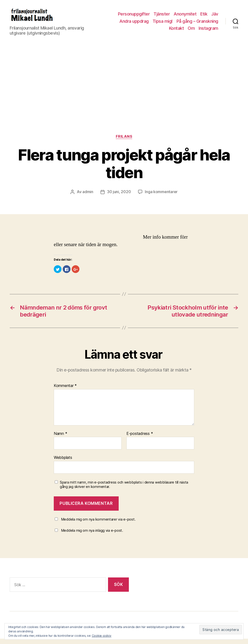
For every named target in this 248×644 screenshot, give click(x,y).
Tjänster (162, 17)
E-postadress (140, 439)
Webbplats (63, 463)
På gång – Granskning (197, 24)
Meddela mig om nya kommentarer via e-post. (98, 525)
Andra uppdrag (134, 24)
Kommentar (65, 391)
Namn (60, 439)
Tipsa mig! (163, 24)
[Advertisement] (124, 104)
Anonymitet (185, 17)
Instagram (208, 31)
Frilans (124, 142)
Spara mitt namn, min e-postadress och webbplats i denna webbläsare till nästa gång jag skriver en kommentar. (124, 490)
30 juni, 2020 (119, 197)
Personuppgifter (134, 17)
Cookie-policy (102, 636)
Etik (204, 17)
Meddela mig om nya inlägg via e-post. (92, 536)
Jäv (215, 17)
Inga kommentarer (161, 197)
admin (88, 197)
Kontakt (177, 31)
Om (191, 31)
